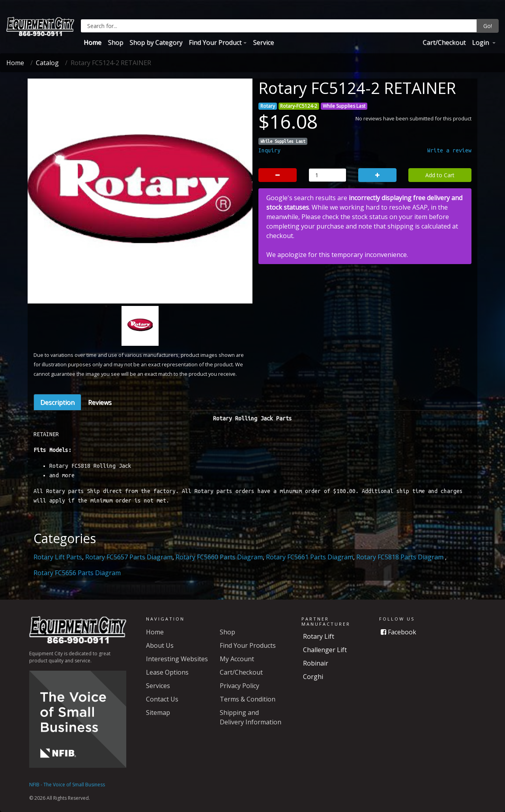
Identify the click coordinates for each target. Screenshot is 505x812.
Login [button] (481, 42)
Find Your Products (248, 645)
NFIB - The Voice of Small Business (67, 785)
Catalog (47, 63)
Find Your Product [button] (215, 42)
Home (93, 42)
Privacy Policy (239, 686)
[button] (50, 232)
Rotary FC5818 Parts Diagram (401, 557)
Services (158, 686)
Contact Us (162, 699)
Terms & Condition (248, 699)
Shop (115, 42)
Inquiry (269, 150)
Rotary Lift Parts (58, 557)
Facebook (398, 632)
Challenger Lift (325, 650)
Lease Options (167, 672)
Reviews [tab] (100, 402)
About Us (160, 645)
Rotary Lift (319, 636)
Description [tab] (57, 402)
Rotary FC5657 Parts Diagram (129, 557)
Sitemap (158, 713)
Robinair (316, 663)
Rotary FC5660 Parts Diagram (219, 557)
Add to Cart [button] (440, 175)
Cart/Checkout (444, 42)
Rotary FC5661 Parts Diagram (310, 557)
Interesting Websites (177, 659)
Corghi (313, 677)
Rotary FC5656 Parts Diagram (77, 573)
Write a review (449, 150)
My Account (237, 659)
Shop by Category (156, 42)
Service (263, 42)
